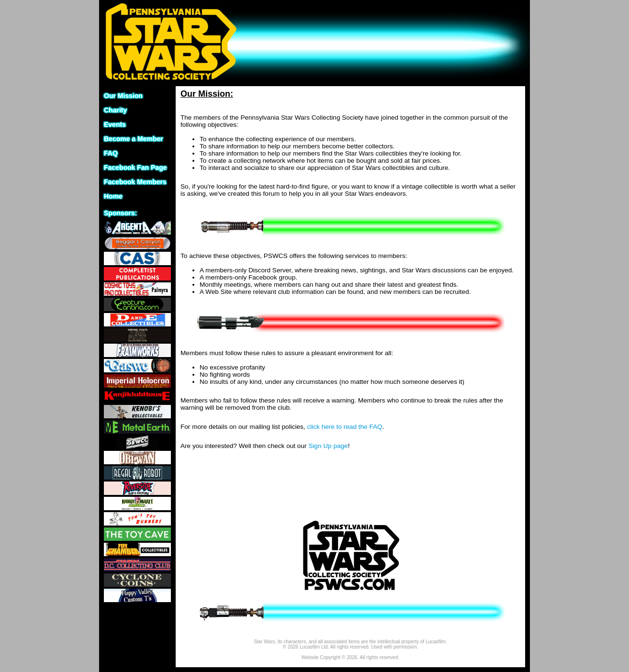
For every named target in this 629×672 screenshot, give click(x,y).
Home (113, 196)
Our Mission (123, 96)
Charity (115, 110)
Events (115, 124)
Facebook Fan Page (135, 168)
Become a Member (134, 139)
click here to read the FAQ (344, 427)
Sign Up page (328, 446)
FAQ (111, 153)
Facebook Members (135, 182)
